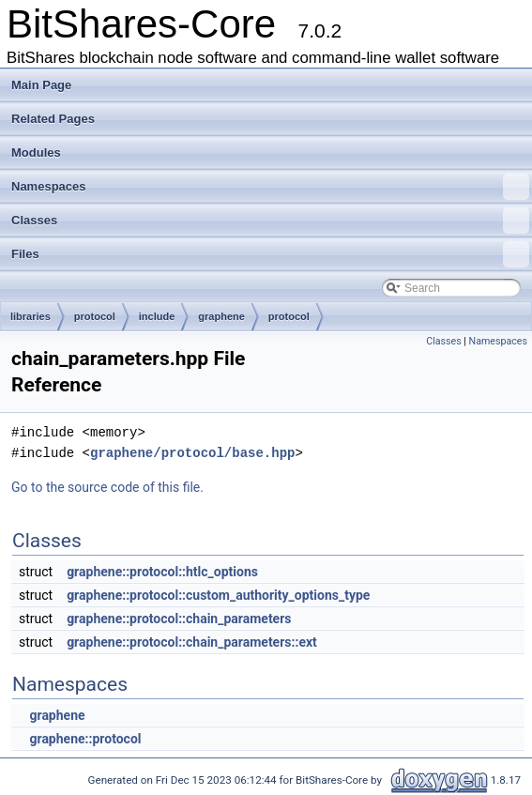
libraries (30, 316)
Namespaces (270, 187)
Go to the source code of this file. (107, 487)
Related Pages (53, 119)
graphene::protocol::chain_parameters (179, 619)
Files (270, 254)
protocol (95, 316)
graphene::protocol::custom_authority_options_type (218, 595)
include (157, 316)
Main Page (41, 85)
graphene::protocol (85, 739)
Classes (270, 221)
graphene (221, 316)
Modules (36, 153)
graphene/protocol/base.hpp (192, 453)
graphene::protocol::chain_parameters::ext (192, 642)
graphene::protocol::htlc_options (162, 572)
